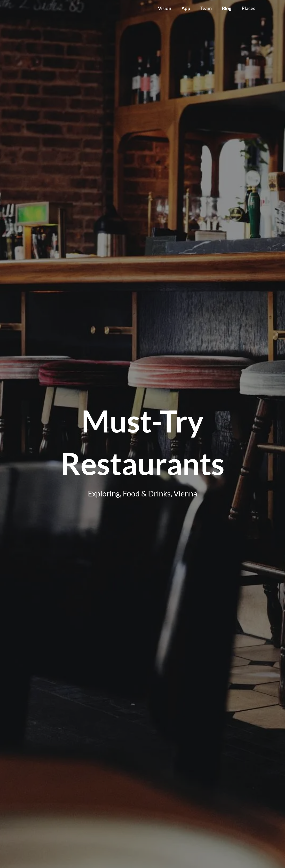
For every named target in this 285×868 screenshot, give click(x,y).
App (186, 8)
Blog (227, 8)
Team (206, 8)
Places (248, 8)
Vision (165, 8)
